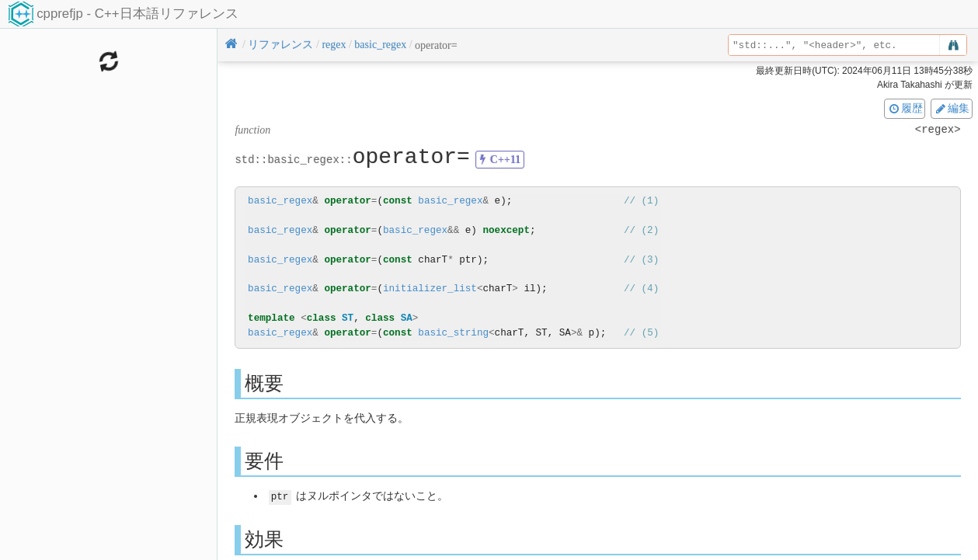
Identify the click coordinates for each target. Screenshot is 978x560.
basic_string (453, 333)
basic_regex (280, 201)
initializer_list (430, 289)
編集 (952, 108)
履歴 (905, 108)
